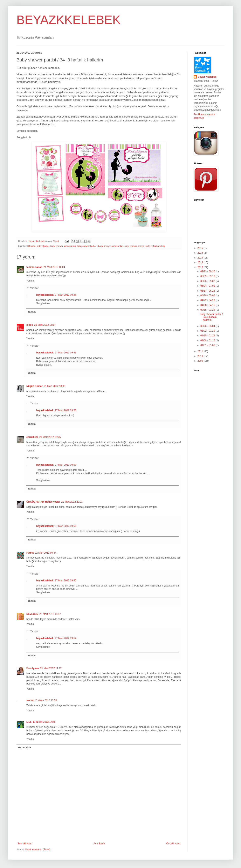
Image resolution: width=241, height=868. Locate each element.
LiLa (29, 722)
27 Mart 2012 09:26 (66, 295)
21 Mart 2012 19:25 (50, 437)
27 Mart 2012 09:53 (66, 410)
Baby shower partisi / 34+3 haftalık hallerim (211, 317)
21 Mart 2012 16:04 (54, 267)
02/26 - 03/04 (208, 326)
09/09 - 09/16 (208, 276)
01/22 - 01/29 (208, 331)
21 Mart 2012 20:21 (72, 502)
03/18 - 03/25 (208, 310)
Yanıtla (30, 281)
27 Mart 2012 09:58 (66, 465)
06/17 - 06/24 (208, 291)
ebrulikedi (32, 437)
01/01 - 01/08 (208, 345)
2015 (201, 253)
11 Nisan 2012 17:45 (44, 722)
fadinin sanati (34, 267)
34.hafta (31, 246)
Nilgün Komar (35, 386)
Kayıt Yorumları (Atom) (38, 850)
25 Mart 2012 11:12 (51, 668)
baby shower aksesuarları (63, 246)
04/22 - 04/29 (208, 300)
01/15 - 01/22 (208, 336)
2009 (201, 361)
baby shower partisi (134, 246)
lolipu (30, 325)
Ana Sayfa (99, 844)
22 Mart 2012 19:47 (50, 614)
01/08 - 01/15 (208, 341)
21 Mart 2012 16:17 (45, 325)
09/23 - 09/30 (208, 271)
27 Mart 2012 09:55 (66, 581)
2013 (201, 262)
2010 (201, 356)
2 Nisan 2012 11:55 (46, 700)
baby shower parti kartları (111, 246)
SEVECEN (32, 614)
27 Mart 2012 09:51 (66, 353)
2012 (201, 267)
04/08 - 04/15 (208, 305)
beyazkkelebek (45, 295)
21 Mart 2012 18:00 (55, 386)
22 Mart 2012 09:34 (46, 553)
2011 (201, 351)
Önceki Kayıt (173, 844)
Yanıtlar (34, 288)
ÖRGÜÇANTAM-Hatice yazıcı (43, 502)
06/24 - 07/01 (208, 286)
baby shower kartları (87, 246)
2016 (201, 248)
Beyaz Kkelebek (207, 77)
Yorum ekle (24, 747)
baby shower (43, 246)
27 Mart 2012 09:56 (66, 526)
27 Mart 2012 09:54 (66, 638)
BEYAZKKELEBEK (69, 20)
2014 (201, 258)
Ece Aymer (33, 668)
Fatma (30, 553)
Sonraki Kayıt (25, 844)
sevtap (30, 700)
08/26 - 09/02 (208, 281)
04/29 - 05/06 (208, 295)
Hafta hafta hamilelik (155, 246)
